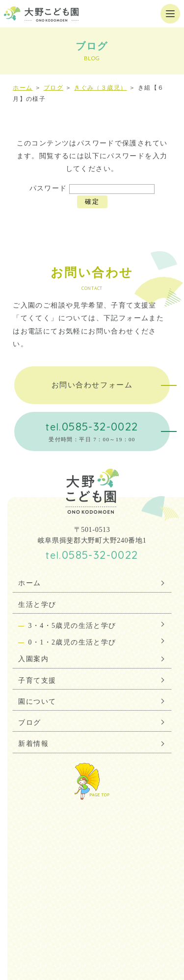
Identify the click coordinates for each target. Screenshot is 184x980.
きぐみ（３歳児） (100, 88)
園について (37, 702)
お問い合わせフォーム (92, 385)
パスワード (92, 188)
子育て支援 (37, 681)
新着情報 (33, 744)
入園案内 (33, 659)
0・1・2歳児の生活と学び (72, 642)
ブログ (53, 88)
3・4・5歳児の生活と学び (72, 626)
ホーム (23, 88)
